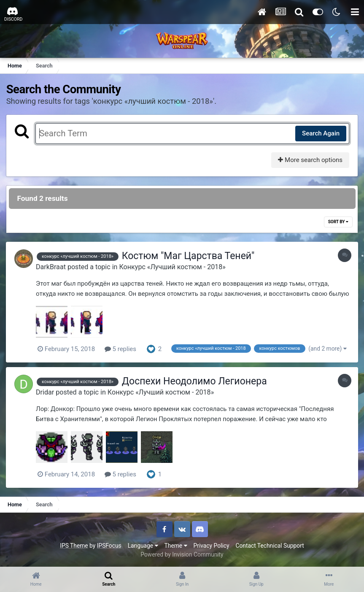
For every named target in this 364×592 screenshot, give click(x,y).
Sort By (338, 222)
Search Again (320, 133)
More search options (310, 160)
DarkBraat (53, 267)
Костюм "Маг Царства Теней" (190, 256)
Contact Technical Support (270, 545)
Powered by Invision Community (182, 554)
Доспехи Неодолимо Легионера (197, 381)
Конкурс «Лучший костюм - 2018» (174, 267)
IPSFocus (109, 545)
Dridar (47, 392)
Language (143, 545)
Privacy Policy (212, 545)
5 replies (123, 349)
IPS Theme (74, 545)
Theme (176, 545)
